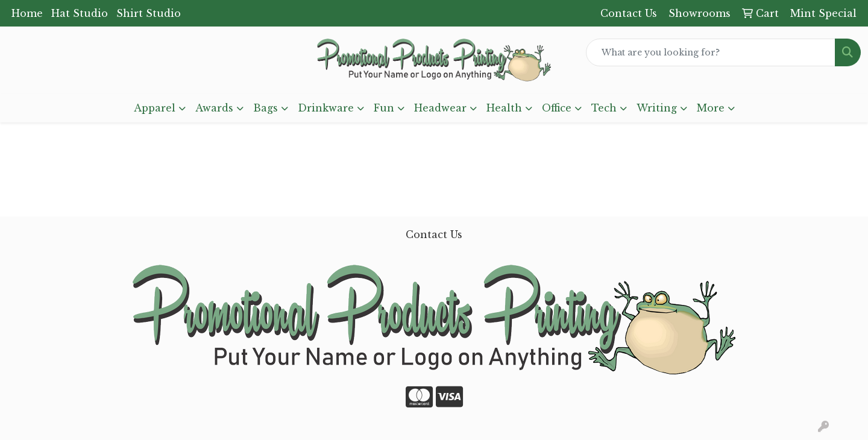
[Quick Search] (711, 52)
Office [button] (557, 108)
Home (27, 13)
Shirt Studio (149, 13)
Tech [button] (604, 108)
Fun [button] (384, 108)
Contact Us (434, 234)
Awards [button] (214, 108)
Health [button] (504, 108)
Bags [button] (266, 108)
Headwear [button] (440, 108)
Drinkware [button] (326, 108)
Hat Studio (80, 13)
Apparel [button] (155, 108)
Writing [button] (657, 108)
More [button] (711, 108)
